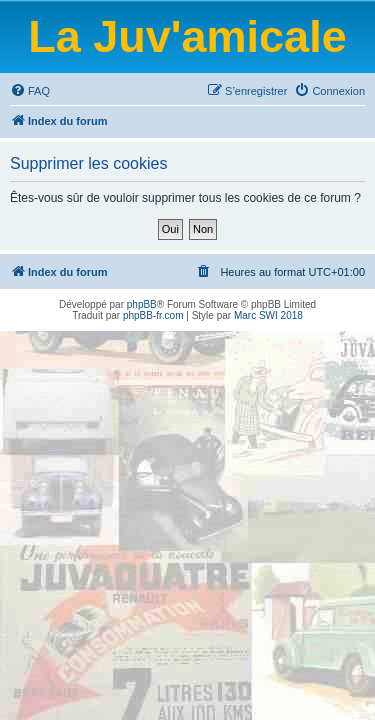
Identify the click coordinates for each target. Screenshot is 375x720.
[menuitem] (30, 91)
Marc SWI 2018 (268, 315)
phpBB (142, 304)
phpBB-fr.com (153, 315)
